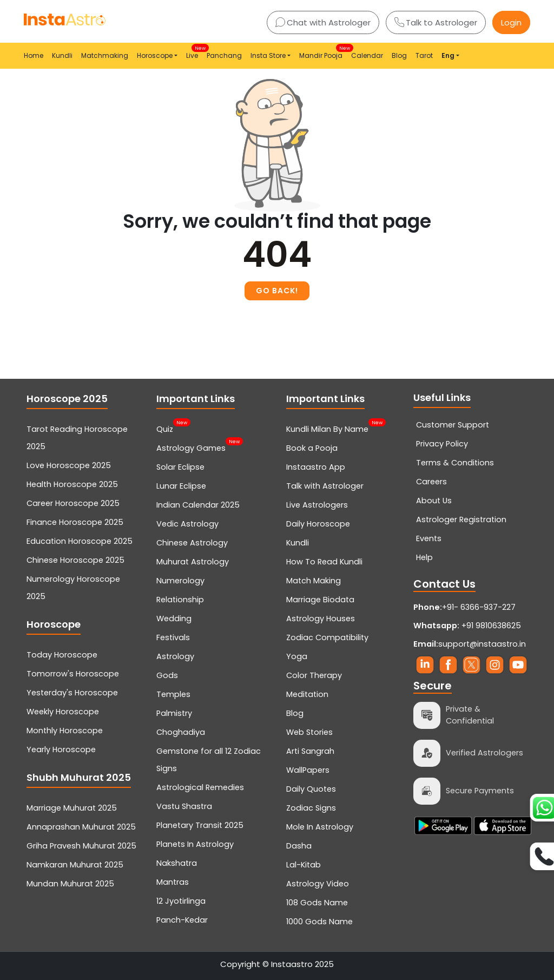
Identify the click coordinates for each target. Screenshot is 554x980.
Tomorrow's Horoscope (73, 674)
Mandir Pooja (323, 52)
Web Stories (309, 732)
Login (511, 22)
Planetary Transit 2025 (200, 825)
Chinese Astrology (192, 543)
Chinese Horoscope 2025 (75, 560)
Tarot (424, 55)
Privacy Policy (442, 444)
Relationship (180, 600)
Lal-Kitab (304, 865)
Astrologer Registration (461, 519)
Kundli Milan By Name (327, 428)
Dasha (299, 846)
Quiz (165, 428)
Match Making (314, 581)
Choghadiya (181, 732)
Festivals (173, 637)
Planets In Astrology (195, 844)
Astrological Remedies (200, 787)
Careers (431, 482)
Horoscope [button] (155, 55)
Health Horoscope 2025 (72, 484)
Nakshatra (177, 863)
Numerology (180, 581)
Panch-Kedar (182, 920)
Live (194, 52)
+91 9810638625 (467, 626)
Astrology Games (191, 447)
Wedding (174, 619)
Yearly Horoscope (61, 749)
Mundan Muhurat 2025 (70, 884)
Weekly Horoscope (63, 712)
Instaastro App (316, 467)
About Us (434, 501)
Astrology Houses (321, 619)
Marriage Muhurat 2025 (72, 808)
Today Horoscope (62, 655)
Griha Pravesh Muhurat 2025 (81, 846)
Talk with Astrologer (325, 486)
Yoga (297, 656)
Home (34, 55)
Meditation (307, 694)
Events (429, 538)
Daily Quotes (311, 789)
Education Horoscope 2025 (80, 541)
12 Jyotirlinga (181, 901)
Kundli (62, 55)
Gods (167, 675)
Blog (399, 55)
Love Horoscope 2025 (69, 465)
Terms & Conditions (455, 463)
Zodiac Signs (311, 808)
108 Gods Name (317, 903)
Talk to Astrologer (436, 22)
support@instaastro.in (482, 644)
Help (424, 557)
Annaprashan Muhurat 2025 (81, 827)
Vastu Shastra (184, 806)
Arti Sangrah (310, 751)
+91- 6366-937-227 (479, 607)
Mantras (173, 882)
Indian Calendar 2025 (198, 505)
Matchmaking (105, 55)
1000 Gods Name (319, 922)
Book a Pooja (312, 448)
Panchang (224, 55)
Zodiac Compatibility (327, 637)
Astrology (175, 656)
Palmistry (174, 713)
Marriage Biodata (320, 600)
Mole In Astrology (320, 827)
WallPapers (308, 770)
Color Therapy (314, 675)
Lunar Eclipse (181, 486)
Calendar (367, 55)
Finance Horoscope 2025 (75, 522)
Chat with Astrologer (323, 22)
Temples (173, 694)
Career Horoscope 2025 (73, 503)
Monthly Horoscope (65, 731)
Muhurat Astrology (193, 562)
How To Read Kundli (324, 562)
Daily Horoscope (318, 524)
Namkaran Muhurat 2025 (75, 865)
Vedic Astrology (187, 524)
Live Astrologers (317, 505)
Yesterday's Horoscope (72, 693)
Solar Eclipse (180, 467)
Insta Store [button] (268, 55)
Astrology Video (318, 884)
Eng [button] (448, 55)
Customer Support (453, 425)
